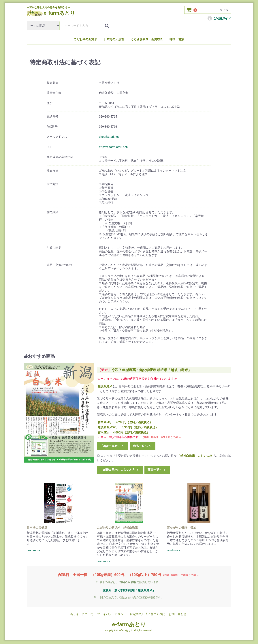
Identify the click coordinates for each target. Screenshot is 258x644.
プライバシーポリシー (112, 614)
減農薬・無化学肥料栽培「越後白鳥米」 (129, 590)
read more (33, 550)
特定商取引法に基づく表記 (148, 614)
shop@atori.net (109, 137)
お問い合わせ (178, 614)
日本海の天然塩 (114, 39)
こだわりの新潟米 (86, 39)
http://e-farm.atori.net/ (114, 147)
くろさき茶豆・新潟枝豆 (147, 39)
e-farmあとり (129, 624)
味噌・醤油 (177, 39)
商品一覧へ (142, 446)
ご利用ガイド (219, 18)
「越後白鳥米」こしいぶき (119, 470)
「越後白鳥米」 (112, 446)
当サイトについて (82, 614)
